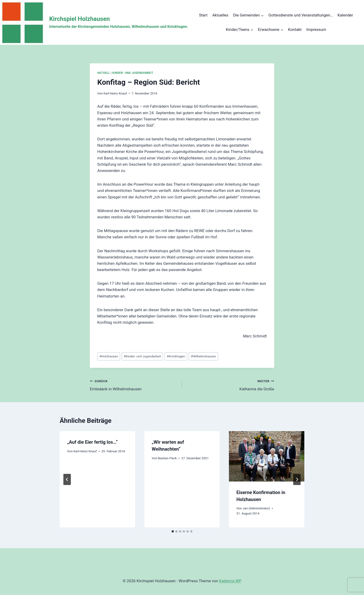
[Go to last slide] (67, 479)
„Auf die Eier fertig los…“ (92, 442)
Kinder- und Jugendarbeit (133, 73)
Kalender (345, 15)
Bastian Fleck (167, 458)
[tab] (173, 531)
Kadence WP (230, 581)
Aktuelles (220, 15)
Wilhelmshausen (203, 356)
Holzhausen (109, 356)
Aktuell (104, 73)
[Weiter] (297, 479)
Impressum (316, 29)
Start (203, 15)
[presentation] (267, 456)
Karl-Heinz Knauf (115, 93)
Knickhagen (176, 356)
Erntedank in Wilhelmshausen (134, 385)
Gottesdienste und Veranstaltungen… (301, 15)
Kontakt (295, 29)
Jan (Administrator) (256, 508)
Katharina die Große (230, 385)
